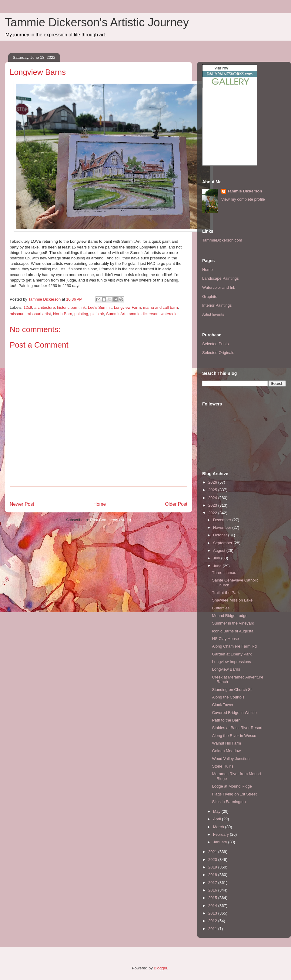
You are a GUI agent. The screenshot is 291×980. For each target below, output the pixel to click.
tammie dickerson (143, 314)
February (222, 834)
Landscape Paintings (221, 278)
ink (83, 307)
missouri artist (39, 314)
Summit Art (116, 314)
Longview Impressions (231, 662)
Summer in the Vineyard (233, 623)
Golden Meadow (226, 751)
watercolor (170, 314)
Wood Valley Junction (231, 759)
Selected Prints (215, 344)
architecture (45, 307)
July (217, 558)
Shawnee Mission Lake (232, 600)
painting (81, 314)
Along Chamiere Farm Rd (234, 646)
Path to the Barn (226, 720)
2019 (213, 867)
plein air (97, 314)
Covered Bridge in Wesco (234, 713)
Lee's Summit (100, 307)
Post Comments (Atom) (110, 520)
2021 (213, 852)
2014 (213, 906)
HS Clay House (225, 639)
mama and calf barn (161, 307)
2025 (213, 490)
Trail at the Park (226, 593)
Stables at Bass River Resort (237, 728)
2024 (213, 498)
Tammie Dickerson (245, 191)
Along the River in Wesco (234, 736)
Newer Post (22, 504)
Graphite (210, 297)
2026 (213, 482)
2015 (213, 898)
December (223, 520)
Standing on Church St (232, 690)
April (218, 819)
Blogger (160, 968)
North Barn (63, 314)
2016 (213, 890)
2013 (213, 913)
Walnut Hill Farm (226, 743)
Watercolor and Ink (219, 287)
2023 (213, 505)
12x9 (28, 307)
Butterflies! (221, 608)
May (217, 811)
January (221, 842)
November (223, 527)
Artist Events (213, 314)
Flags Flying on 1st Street (234, 794)
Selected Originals (218, 353)
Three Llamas (224, 573)
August (220, 550)
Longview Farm (127, 307)
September (223, 543)
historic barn (68, 307)
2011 (213, 929)
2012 (213, 921)
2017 (213, 883)
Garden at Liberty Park (232, 654)
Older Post (176, 504)
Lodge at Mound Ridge (232, 786)
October (221, 535)
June (218, 566)
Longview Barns (226, 669)
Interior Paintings (217, 305)
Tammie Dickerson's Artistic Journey (97, 22)
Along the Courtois (228, 697)
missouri (17, 314)
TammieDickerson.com (222, 240)
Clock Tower (223, 705)
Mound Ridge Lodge (230, 616)
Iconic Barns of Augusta (233, 631)
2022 (213, 513)
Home (100, 504)
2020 (213, 860)
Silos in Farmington (229, 802)
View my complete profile (243, 199)
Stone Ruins (223, 766)
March (219, 827)
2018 (213, 875)
